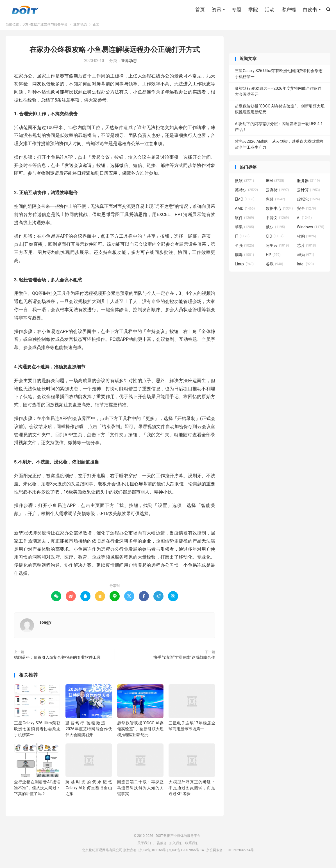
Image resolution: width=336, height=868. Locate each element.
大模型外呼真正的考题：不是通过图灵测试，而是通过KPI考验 (192, 790)
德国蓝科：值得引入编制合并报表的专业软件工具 (57, 659)
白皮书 (310, 10)
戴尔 (275, 229)
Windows (311, 229)
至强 (244, 247)
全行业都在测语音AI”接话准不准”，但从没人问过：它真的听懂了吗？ (37, 790)
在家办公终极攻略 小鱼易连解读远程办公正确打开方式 (115, 51)
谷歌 (274, 266)
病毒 (244, 257)
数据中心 (279, 210)
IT (242, 238)
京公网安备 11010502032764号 (230, 852)
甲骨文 (277, 220)
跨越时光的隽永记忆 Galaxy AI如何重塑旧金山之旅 (89, 790)
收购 (307, 238)
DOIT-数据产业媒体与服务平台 (25, 10)
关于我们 (144, 845)
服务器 (308, 183)
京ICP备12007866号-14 (186, 852)
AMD (245, 210)
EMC (245, 201)
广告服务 (160, 845)
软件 (244, 220)
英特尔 (246, 192)
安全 (307, 210)
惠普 (275, 201)
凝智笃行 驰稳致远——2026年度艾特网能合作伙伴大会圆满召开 (89, 731)
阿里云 (277, 247)
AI (304, 220)
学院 (253, 10)
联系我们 (192, 845)
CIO (275, 238)
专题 (237, 10)
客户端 (289, 10)
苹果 (244, 229)
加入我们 (176, 845)
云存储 (277, 192)
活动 (270, 10)
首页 (200, 10)
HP (273, 257)
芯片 (307, 247)
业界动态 (80, 26)
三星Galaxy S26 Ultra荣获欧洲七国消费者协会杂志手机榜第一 (37, 731)
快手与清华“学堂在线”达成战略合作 (184, 659)
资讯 (217, 10)
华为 (306, 257)
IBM (275, 183)
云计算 (308, 192)
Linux (244, 266)
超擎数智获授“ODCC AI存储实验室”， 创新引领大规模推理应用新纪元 (140, 731)
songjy (46, 624)
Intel (305, 266)
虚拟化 (308, 201)
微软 (244, 183)
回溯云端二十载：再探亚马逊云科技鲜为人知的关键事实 (140, 790)
